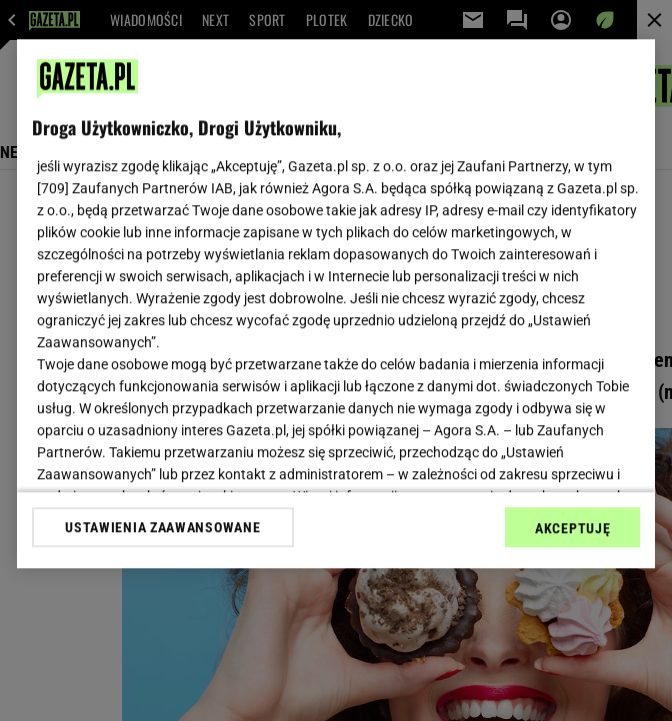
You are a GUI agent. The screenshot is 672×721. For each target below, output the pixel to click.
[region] (336, 303)
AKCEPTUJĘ (572, 528)
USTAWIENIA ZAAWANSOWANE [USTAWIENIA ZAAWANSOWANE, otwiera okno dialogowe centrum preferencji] (162, 527)
